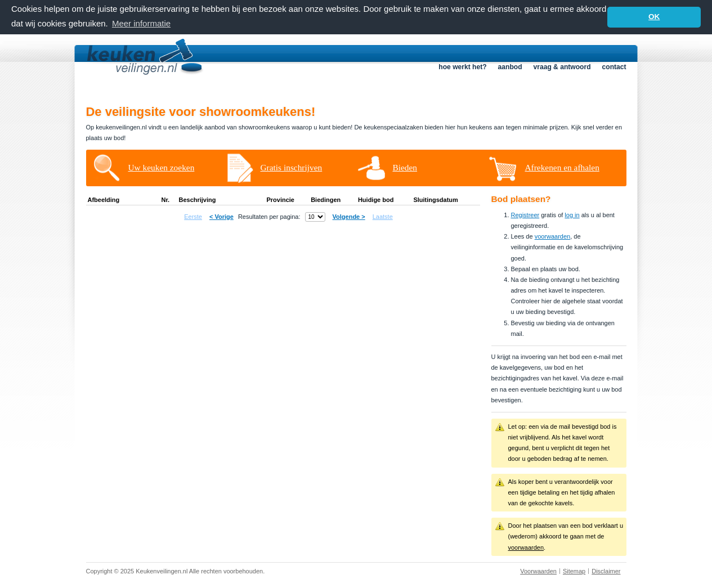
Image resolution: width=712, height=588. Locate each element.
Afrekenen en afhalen (562, 167)
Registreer (525, 214)
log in (572, 214)
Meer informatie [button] (141, 23)
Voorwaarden (538, 571)
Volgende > (349, 216)
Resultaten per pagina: (269, 216)
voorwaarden (553, 236)
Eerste (193, 216)
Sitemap (574, 571)
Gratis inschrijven (292, 167)
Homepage (155, 87)
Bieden (405, 167)
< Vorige (221, 216)
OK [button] (654, 17)
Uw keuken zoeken (162, 167)
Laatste (383, 216)
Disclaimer (606, 571)
